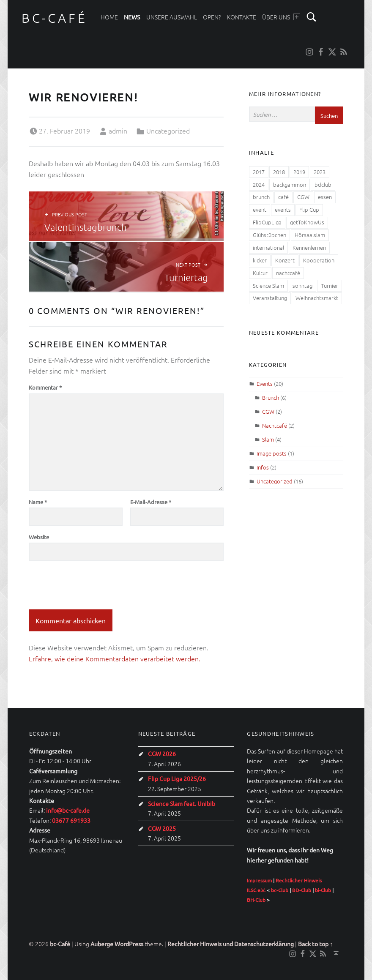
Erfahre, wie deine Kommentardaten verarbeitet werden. (115, 658)
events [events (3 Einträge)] (283, 209)
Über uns (281, 17)
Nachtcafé (275, 425)
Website (39, 537)
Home (109, 17)
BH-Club (256, 900)
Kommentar (45, 387)
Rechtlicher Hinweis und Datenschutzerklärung (231, 944)
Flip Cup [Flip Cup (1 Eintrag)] (309, 209)
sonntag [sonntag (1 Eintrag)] (302, 285)
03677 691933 (71, 820)
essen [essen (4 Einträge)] (325, 197)
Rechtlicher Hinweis (299, 880)
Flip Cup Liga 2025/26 (177, 778)
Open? (212, 17)
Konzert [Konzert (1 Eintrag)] (285, 260)
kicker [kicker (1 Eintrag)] (260, 260)
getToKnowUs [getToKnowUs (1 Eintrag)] (307, 222)
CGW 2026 (162, 753)
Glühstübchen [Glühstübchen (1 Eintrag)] (269, 235)
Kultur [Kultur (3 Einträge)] (260, 273)
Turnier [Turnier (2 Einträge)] (330, 285)
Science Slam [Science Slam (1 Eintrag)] (268, 285)
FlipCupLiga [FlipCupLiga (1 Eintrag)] (267, 222)
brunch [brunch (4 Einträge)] (261, 197)
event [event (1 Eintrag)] (260, 209)
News (132, 17)
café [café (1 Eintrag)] (283, 197)
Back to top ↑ (315, 944)
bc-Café (54, 18)
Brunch (271, 397)
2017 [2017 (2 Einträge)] (259, 172)
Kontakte (242, 17)
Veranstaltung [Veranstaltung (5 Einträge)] (270, 298)
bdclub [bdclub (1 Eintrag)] (323, 184)
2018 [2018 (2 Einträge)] (279, 172)
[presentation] (93, 589)
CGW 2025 (162, 828)
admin (118, 131)
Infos (263, 467)
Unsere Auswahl (172, 17)
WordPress (129, 944)
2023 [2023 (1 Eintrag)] (320, 172)
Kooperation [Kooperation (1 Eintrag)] (319, 260)
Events (265, 384)
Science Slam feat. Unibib (182, 803)
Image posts (272, 453)
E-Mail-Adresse (151, 502)
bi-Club (323, 890)
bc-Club (280, 890)
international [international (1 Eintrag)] (268, 247)
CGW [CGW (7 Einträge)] (303, 197)
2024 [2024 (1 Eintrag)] (259, 184)
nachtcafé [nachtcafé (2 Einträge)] (288, 273)
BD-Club (302, 890)
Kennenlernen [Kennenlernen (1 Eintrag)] (309, 247)
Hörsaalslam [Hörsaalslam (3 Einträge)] (310, 235)
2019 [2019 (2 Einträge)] (299, 172)
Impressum (259, 880)
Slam (268, 439)
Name (38, 502)
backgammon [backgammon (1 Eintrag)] (290, 184)
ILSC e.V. (256, 890)
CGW (268, 411)
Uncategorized (168, 131)
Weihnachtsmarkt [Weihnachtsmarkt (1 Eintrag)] (317, 298)
